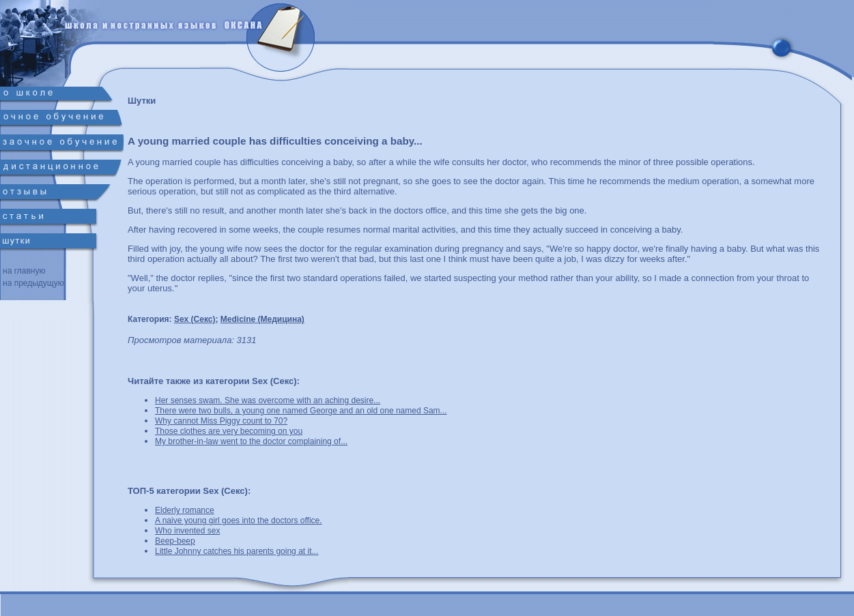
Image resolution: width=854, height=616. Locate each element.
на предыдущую (33, 283)
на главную (24, 271)
